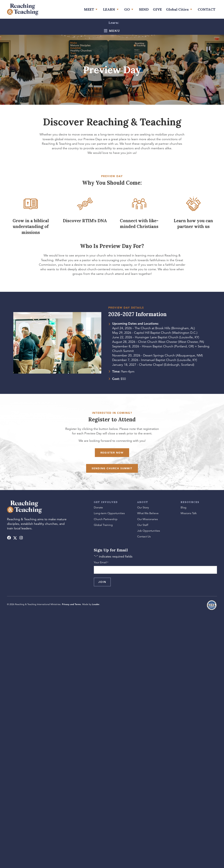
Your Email (101, 563)
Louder (96, 604)
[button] (9, 538)
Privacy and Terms (71, 604)
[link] (91, 9)
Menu (114, 31)
